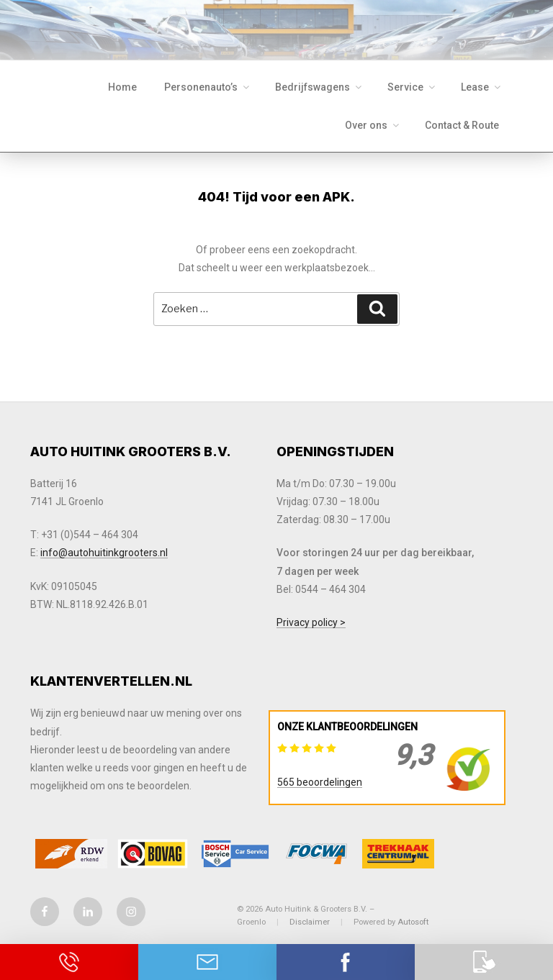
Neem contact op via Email (207, 962)
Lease (482, 87)
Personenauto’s (208, 87)
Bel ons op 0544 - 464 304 (69, 962)
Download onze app (484, 962)
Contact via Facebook (346, 962)
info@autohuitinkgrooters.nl (104, 553)
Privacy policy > (311, 622)
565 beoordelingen (320, 782)
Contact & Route (462, 125)
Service (412, 87)
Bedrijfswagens (319, 87)
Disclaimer (310, 922)
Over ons (373, 125)
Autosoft (413, 922)
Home (122, 87)
